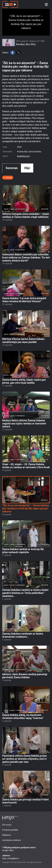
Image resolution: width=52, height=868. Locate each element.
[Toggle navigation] (46, 4)
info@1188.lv (26, 849)
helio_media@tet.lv (26, 857)
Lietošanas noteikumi (12, 840)
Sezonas (12, 168)
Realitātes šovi (23, 156)
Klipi (27, 168)
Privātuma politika (10, 830)
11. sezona (8, 178)
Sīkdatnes (7, 835)
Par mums (7, 825)
